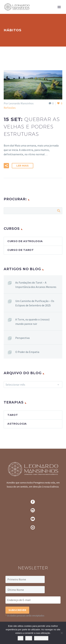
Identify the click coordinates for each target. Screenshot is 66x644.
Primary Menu (59, 7)
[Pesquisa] (33, 211)
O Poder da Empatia (27, 352)
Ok (21, 638)
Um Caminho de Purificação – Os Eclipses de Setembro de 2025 (35, 303)
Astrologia (17, 424)
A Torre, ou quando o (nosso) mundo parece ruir (32, 322)
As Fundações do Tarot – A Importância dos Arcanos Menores (36, 285)
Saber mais (41, 638)
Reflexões (10, 108)
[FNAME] (25, 579)
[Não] (62, 633)
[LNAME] (25, 590)
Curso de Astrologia (25, 241)
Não (29, 638)
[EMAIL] (33, 600)
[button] (6, 166)
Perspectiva (22, 338)
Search (59, 211)
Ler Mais (23, 166)
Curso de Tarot (21, 250)
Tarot (13, 415)
